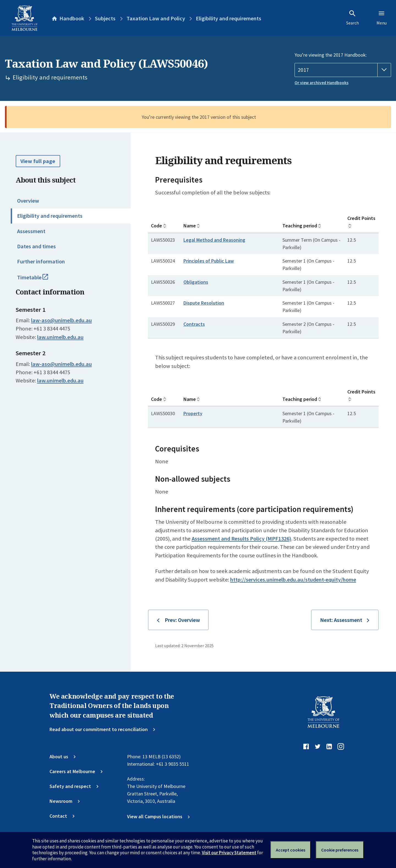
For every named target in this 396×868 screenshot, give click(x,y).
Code (156, 226)
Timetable (39, 280)
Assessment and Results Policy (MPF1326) (241, 539)
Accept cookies (291, 850)
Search (353, 18)
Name (190, 226)
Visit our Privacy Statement (229, 853)
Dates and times (36, 246)
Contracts (194, 324)
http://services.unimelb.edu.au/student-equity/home (293, 580)
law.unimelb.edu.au (60, 337)
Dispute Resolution (204, 303)
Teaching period (300, 226)
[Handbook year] (343, 70)
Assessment (31, 231)
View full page (38, 161)
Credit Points (361, 218)
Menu (382, 18)
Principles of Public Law (209, 261)
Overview (28, 201)
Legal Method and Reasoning (214, 240)
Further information (41, 261)
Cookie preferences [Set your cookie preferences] (340, 850)
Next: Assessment (341, 620)
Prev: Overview (182, 620)
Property (193, 413)
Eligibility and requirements (50, 216)
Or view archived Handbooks (321, 83)
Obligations (196, 282)
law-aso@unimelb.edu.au (61, 320)
